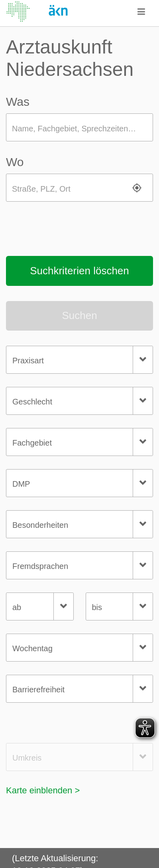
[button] (141, 12)
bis (97, 607)
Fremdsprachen (40, 566)
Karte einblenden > (43, 790)
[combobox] (79, 360)
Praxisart (28, 361)
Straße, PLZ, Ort (41, 189)
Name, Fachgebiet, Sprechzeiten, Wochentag (82, 129)
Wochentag (32, 648)
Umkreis (27, 758)
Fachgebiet (32, 443)
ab (17, 607)
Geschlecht (32, 402)
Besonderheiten (40, 525)
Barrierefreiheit (38, 690)
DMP (21, 484)
